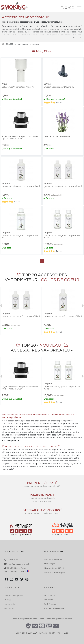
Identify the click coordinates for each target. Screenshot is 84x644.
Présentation (50, 595)
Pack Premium (51, 604)
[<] (1, 306)
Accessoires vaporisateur (29, 44)
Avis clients (9, 608)
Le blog (7, 600)
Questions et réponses (14, 595)
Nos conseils (9, 604)
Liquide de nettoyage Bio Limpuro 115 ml (21, 186)
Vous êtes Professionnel (54, 608)
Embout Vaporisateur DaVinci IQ (59, 87)
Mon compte (50, 564)
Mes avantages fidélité (54, 568)
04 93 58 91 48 (11, 560)
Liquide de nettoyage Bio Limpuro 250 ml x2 (62, 237)
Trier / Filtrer (42, 51)
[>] (83, 306)
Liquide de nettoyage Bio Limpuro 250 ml (20, 237)
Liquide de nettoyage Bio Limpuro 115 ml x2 (63, 187)
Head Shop (11, 44)
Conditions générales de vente (59, 619)
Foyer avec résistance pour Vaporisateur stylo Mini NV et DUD (20, 137)
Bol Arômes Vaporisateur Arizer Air (18, 87)
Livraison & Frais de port (54, 572)
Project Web (62, 633)
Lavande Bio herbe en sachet (57, 136)
